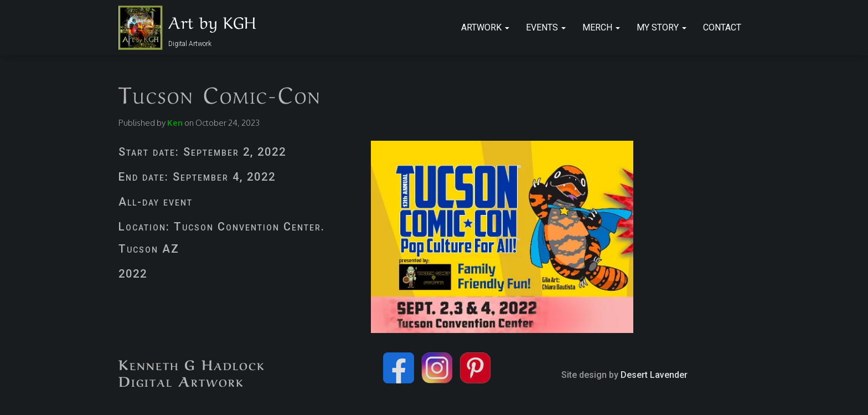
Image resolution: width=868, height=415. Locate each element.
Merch (601, 27)
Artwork (485, 27)
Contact (722, 27)
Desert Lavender (654, 375)
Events (546, 27)
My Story (662, 27)
